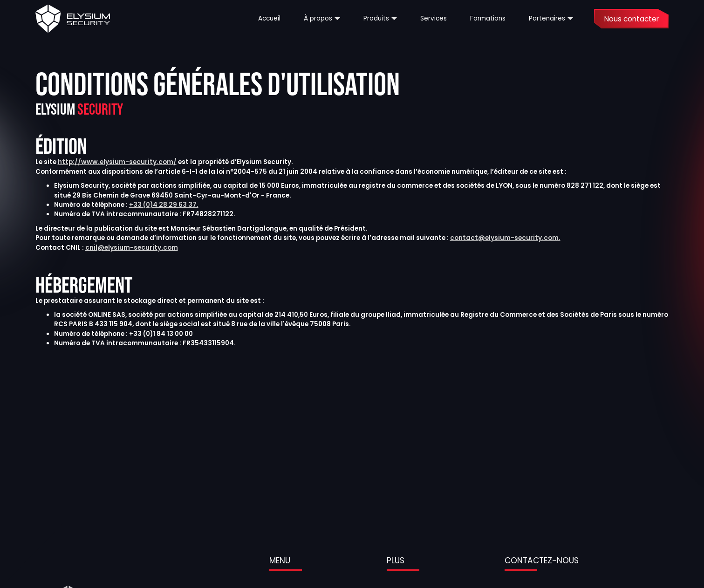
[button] (322, 19)
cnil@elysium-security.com (132, 248)
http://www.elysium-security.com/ (117, 162)
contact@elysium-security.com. (505, 238)
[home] (73, 19)
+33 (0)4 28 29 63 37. (164, 205)
